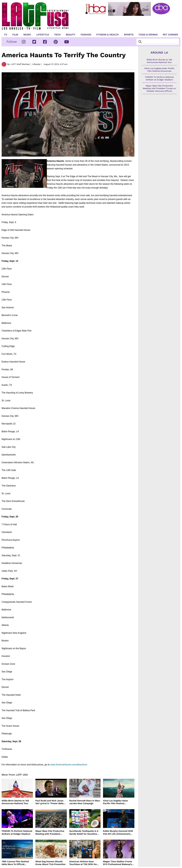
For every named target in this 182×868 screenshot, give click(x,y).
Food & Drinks (148, 35)
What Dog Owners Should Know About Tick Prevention (51, 863)
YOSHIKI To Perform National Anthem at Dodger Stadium (17, 832)
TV (6, 35)
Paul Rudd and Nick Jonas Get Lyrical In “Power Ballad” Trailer (51, 802)
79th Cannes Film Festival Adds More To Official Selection (15, 863)
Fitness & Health (107, 35)
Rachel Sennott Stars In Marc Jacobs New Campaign (85, 802)
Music (27, 35)
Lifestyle (43, 35)
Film (15, 35)
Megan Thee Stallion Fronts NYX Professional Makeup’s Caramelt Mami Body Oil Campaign (118, 863)
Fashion (86, 35)
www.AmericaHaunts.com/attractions (69, 765)
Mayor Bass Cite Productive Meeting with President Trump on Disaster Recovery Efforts (50, 832)
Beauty (71, 35)
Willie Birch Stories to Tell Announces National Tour (15, 802)
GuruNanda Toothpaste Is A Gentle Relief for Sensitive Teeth (84, 832)
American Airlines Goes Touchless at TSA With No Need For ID (83, 863)
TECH (57, 35)
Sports (129, 35)
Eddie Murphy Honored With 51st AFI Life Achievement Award (118, 832)
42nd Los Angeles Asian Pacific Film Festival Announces (115, 802)
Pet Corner (170, 35)
